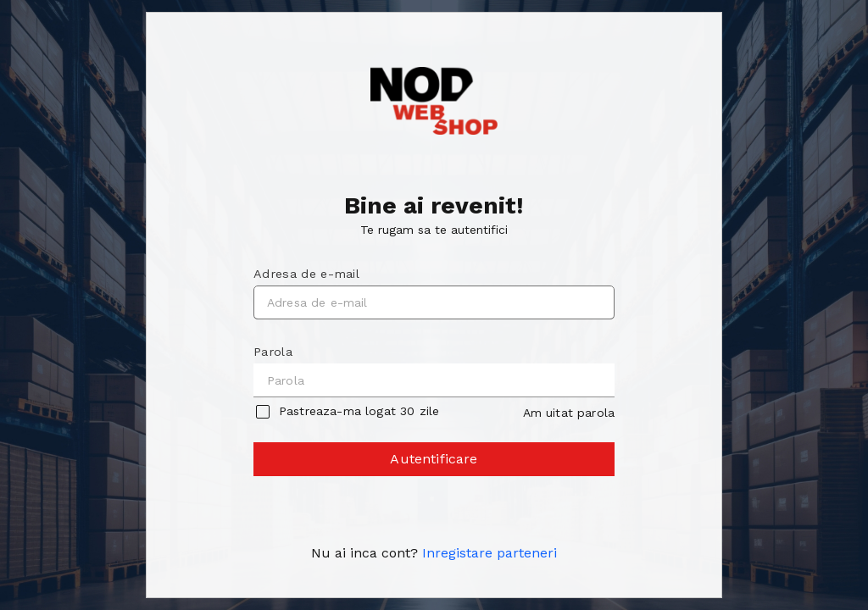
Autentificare (435, 463)
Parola (273, 352)
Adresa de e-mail (306, 274)
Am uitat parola (569, 413)
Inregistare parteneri (490, 553)
